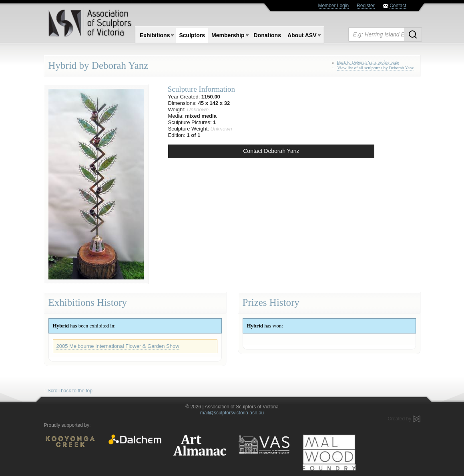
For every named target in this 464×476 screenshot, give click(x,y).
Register (366, 6)
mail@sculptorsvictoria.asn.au (232, 413)
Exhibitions (155, 35)
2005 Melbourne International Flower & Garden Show (118, 346)
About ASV (302, 35)
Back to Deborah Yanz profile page (368, 62)
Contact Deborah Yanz (271, 151)
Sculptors (192, 35)
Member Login (333, 6)
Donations (267, 35)
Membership (228, 35)
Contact (398, 6)
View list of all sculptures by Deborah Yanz (375, 68)
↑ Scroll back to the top (68, 391)
